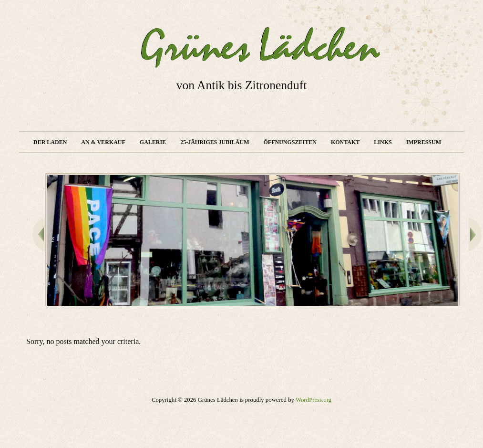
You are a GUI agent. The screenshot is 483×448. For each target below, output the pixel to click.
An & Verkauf (103, 142)
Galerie (153, 142)
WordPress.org (313, 400)
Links (383, 142)
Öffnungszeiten (290, 142)
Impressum (424, 142)
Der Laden (50, 142)
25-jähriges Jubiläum (215, 142)
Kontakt (345, 142)
